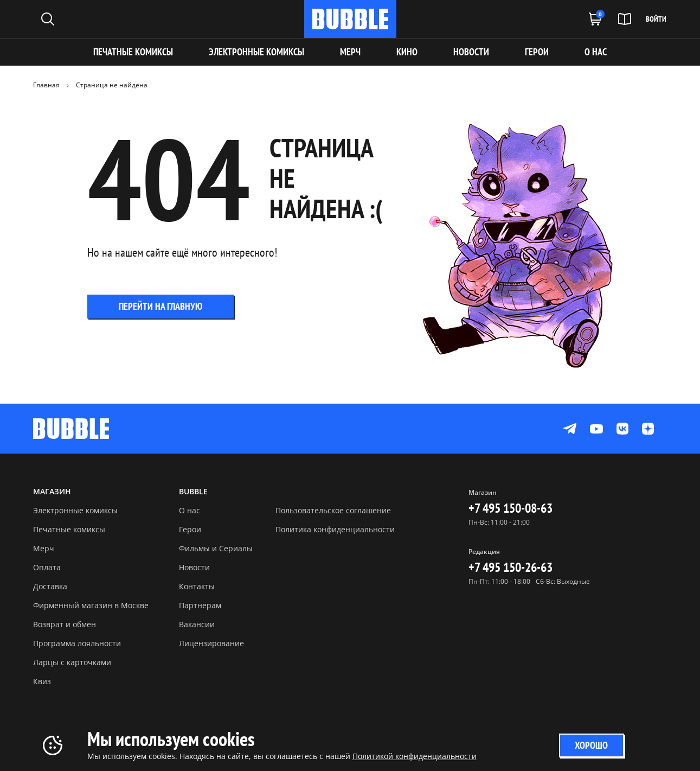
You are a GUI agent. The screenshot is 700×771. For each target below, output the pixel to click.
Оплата (47, 567)
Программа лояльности (77, 643)
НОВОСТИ (471, 52)
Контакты (197, 586)
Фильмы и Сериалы (216, 548)
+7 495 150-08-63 (510, 508)
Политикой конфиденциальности (415, 756)
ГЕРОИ (537, 52)
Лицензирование (211, 643)
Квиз (42, 681)
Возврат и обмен (65, 624)
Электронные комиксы (256, 52)
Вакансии (197, 624)
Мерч (44, 548)
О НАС (596, 52)
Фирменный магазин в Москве (91, 605)
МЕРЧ (350, 52)
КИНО (407, 52)
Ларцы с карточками (72, 662)
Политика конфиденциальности (335, 529)
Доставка (50, 586)
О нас (190, 510)
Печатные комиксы (133, 52)
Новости (194, 567)
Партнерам (200, 605)
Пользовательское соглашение (333, 510)
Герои (190, 529)
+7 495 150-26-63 (510, 567)
